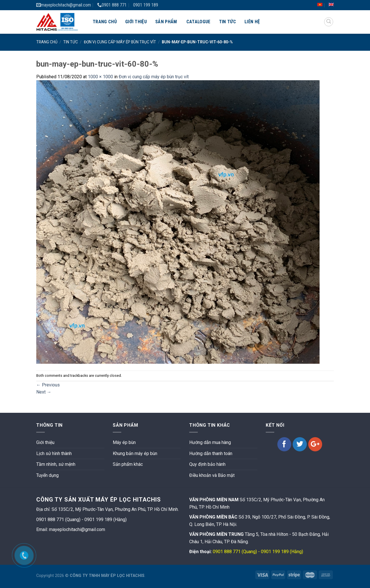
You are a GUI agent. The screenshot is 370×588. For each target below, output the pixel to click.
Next (44, 392)
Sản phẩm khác (128, 464)
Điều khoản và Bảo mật (212, 475)
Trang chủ (105, 22)
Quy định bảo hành (207, 464)
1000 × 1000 (100, 77)
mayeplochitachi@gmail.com (64, 5)
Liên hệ (252, 22)
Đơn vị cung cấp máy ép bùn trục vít (120, 42)
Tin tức (227, 22)
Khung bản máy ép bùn (135, 453)
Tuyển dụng (47, 475)
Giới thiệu (136, 22)
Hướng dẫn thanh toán (211, 453)
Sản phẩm (166, 22)
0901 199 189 (146, 5)
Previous (48, 385)
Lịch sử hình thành (54, 453)
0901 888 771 (112, 5)
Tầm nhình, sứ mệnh (56, 464)
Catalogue (198, 22)
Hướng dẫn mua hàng (210, 442)
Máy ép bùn (124, 442)
